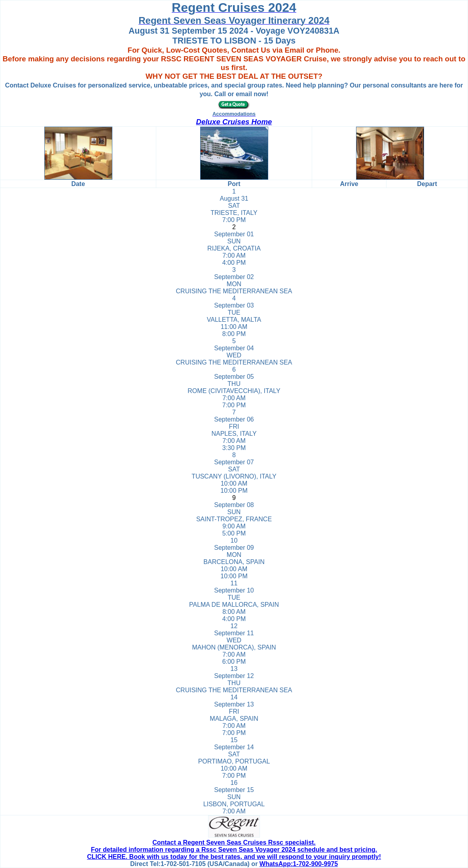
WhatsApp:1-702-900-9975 (299, 864)
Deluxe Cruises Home (234, 122)
